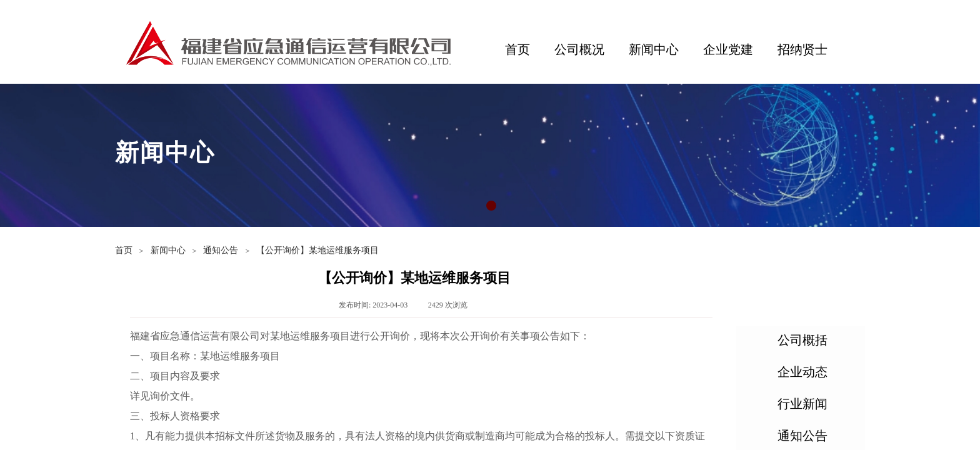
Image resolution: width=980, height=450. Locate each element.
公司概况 (579, 49)
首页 (517, 49)
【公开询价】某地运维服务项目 (317, 250)
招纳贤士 (802, 49)
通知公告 (221, 250)
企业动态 (802, 372)
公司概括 (802, 340)
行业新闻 (802, 404)
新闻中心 (654, 49)
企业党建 (728, 49)
